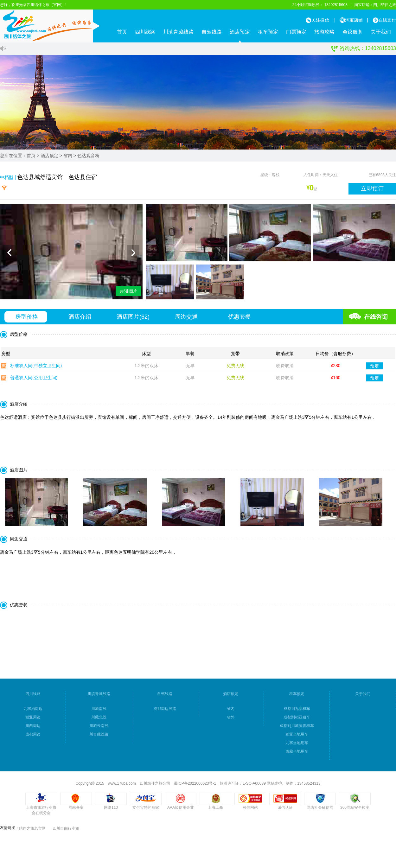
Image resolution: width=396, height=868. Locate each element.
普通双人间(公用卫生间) (34, 381)
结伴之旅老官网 (32, 832)
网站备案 (76, 811)
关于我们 (381, 32)
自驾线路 (212, 32)
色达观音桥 (88, 156)
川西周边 (33, 729)
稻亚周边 (33, 721)
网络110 (111, 811)
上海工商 (215, 811)
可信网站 (250, 811)
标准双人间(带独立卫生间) (36, 369)
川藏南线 (99, 712)
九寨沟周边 (33, 712)
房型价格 (27, 320)
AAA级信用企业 (181, 811)
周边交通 (186, 320)
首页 (122, 32)
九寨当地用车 (297, 746)
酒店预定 (240, 32)
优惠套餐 (240, 320)
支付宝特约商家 (146, 811)
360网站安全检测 (355, 811)
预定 (374, 369)
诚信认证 (285, 811)
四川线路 (145, 32)
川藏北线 (99, 721)
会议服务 (353, 32)
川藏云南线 (99, 729)
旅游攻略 (324, 32)
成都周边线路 (165, 712)
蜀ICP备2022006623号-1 (195, 787)
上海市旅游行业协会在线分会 (41, 814)
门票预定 (296, 32)
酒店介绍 (80, 320)
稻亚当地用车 (297, 738)
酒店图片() (133, 320)
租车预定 (268, 32)
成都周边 (33, 738)
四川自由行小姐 (66, 832)
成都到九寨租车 (297, 712)
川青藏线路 (99, 738)
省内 (68, 156)
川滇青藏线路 (178, 32)
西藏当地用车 (297, 755)
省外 (231, 721)
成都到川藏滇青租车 (297, 729)
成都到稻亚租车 (297, 721)
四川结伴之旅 (385, 5)
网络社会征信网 (320, 811)
